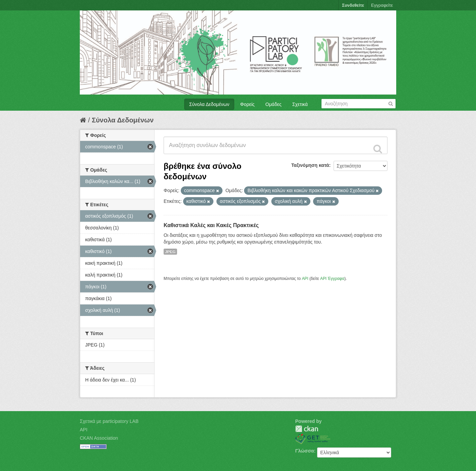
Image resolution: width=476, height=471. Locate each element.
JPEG (170, 252)
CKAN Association (99, 438)
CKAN (307, 429)
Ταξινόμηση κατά (310, 165)
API (305, 279)
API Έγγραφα (332, 279)
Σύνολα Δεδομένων (209, 104)
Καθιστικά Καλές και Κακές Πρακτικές (211, 225)
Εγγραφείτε (382, 5)
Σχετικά (300, 104)
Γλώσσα (305, 451)
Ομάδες (273, 104)
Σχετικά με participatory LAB (109, 421)
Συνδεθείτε (353, 5)
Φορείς (247, 104)
